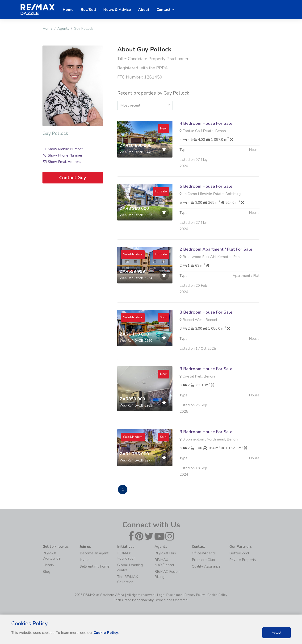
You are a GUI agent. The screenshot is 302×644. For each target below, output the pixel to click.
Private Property (243, 560)
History (48, 565)
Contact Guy (73, 178)
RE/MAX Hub (165, 553)
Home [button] (68, 10)
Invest (85, 560)
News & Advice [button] (117, 10)
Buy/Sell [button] (88, 10)
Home (48, 29)
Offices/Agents (204, 553)
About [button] (144, 10)
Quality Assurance (206, 566)
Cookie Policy (217, 595)
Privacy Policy (195, 595)
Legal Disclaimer (170, 595)
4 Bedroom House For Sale (206, 123)
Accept (277, 633)
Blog (46, 572)
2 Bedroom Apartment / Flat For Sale (216, 272)
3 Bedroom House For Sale (206, 335)
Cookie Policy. (106, 633)
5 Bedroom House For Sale (206, 209)
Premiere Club (203, 560)
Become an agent (94, 553)
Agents (63, 29)
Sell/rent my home (95, 566)
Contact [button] (164, 10)
